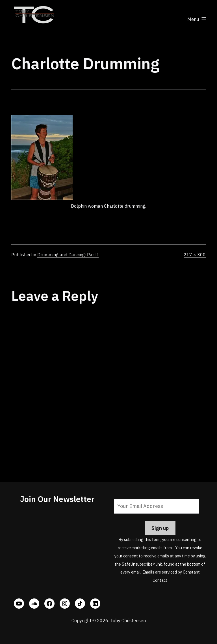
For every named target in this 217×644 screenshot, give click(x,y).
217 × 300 (195, 255)
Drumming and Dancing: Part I (68, 255)
